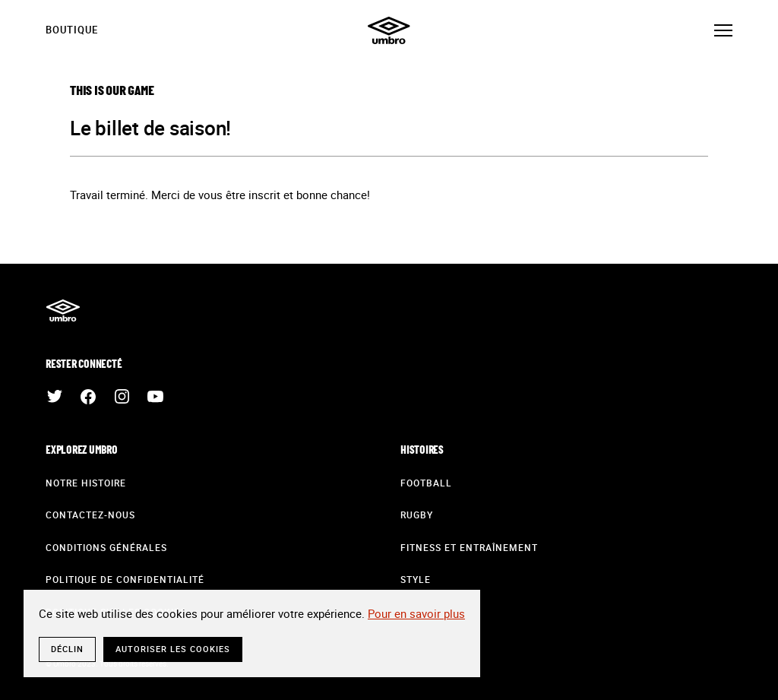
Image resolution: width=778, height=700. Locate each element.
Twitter (55, 397)
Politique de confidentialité (125, 579)
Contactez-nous (90, 515)
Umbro (389, 30)
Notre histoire (86, 483)
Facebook (88, 397)
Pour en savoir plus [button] (416, 613)
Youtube (155, 397)
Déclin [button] (67, 649)
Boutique (72, 30)
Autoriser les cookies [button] (173, 649)
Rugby (417, 515)
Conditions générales (106, 547)
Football (426, 483)
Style (416, 579)
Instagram (122, 397)
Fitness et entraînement (469, 547)
